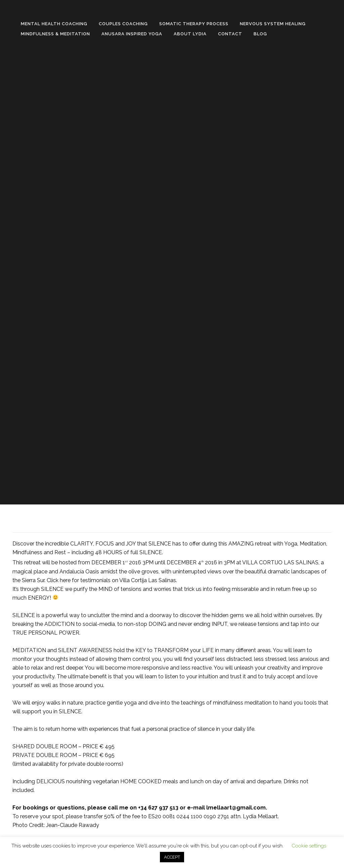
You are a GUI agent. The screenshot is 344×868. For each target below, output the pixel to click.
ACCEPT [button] (172, 857)
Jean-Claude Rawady (73, 825)
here (65, 580)
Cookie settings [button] (309, 846)
